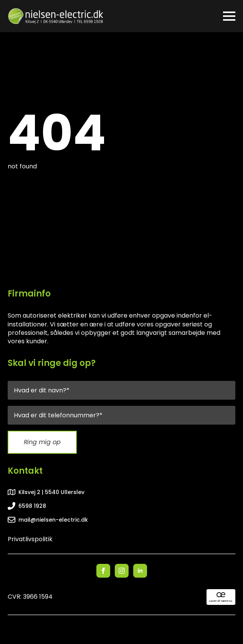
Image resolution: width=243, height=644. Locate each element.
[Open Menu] (229, 16)
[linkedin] (140, 571)
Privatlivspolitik (30, 539)
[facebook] (103, 571)
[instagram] (122, 571)
